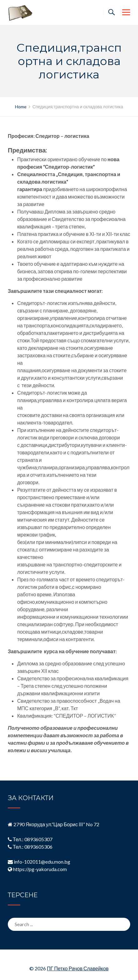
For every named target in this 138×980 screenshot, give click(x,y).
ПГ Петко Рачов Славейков (78, 968)
